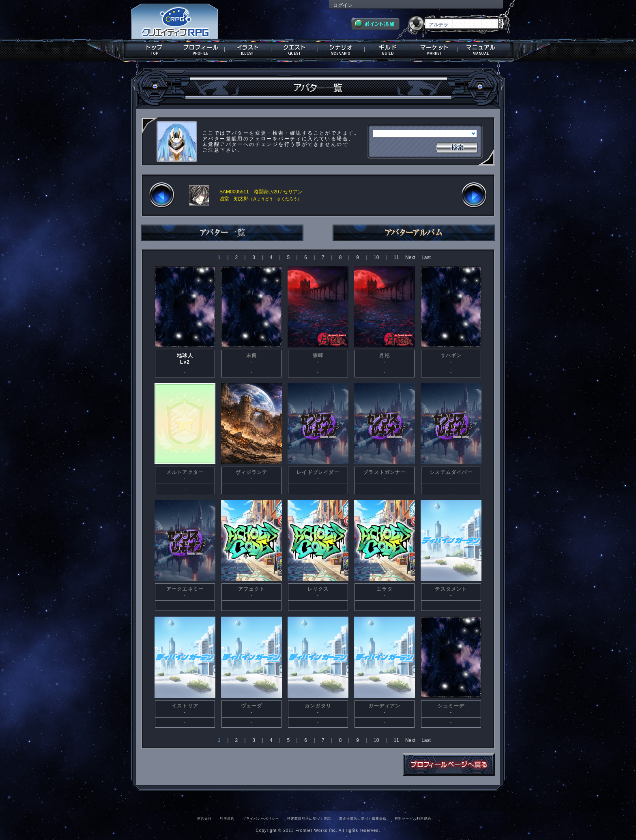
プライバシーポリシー (261, 819)
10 (376, 257)
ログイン (343, 5)
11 (396, 257)
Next (410, 257)
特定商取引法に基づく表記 (309, 819)
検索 (457, 147)
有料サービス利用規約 (413, 819)
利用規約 (227, 819)
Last (426, 257)
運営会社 (204, 819)
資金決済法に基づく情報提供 (363, 819)
